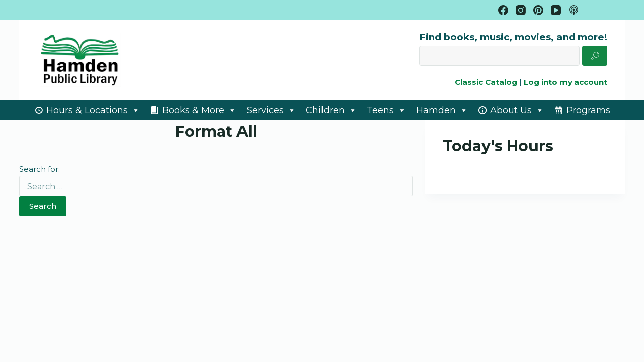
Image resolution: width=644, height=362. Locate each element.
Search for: (39, 169)
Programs (588, 110)
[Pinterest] (538, 10)
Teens (386, 110)
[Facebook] (503, 10)
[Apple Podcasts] (574, 10)
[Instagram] (521, 10)
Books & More (199, 110)
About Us (517, 110)
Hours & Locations (93, 110)
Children (331, 110)
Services (271, 110)
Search (43, 206)
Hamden (442, 110)
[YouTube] (556, 10)
